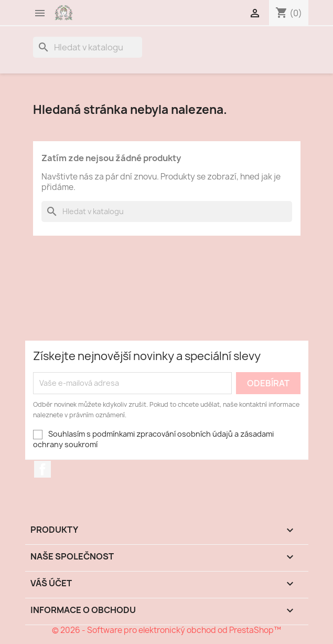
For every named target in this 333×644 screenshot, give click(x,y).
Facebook (42, 469)
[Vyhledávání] (88, 47)
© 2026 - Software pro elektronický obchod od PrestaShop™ (166, 630)
